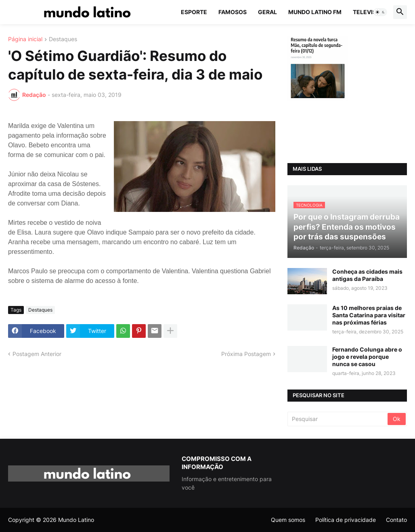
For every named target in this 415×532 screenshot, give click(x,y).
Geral (267, 12)
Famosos (233, 12)
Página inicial (25, 39)
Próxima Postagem (246, 354)
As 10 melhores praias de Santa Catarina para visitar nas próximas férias (369, 315)
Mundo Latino (76, 520)
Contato (396, 520)
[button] (380, 12)
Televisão (369, 12)
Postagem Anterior (37, 354)
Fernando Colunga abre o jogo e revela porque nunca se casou (367, 357)
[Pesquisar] (338, 419)
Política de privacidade (346, 520)
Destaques (63, 39)
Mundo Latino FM (315, 12)
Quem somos (288, 520)
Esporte (194, 12)
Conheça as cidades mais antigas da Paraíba (367, 275)
